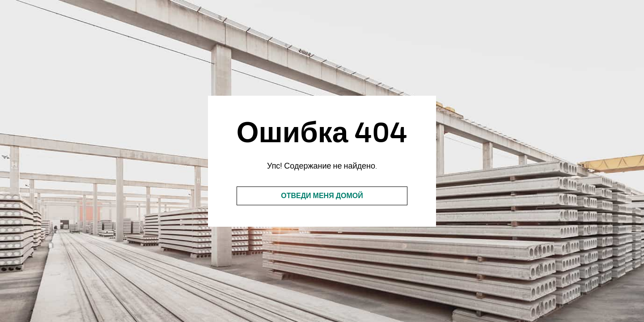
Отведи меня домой (322, 196)
